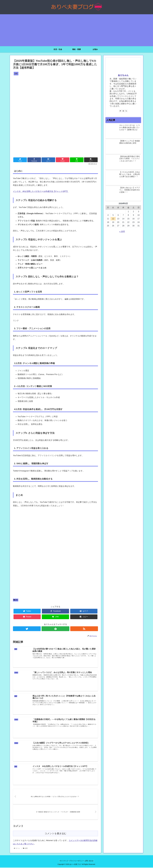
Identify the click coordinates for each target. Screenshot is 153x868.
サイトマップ (62, 861)
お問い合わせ (91, 861)
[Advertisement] (76, 30)
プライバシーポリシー (76, 861)
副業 (16, 600)
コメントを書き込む (56, 834)
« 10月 (122, 231)
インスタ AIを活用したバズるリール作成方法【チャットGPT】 (41, 191)
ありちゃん (123, 75)
